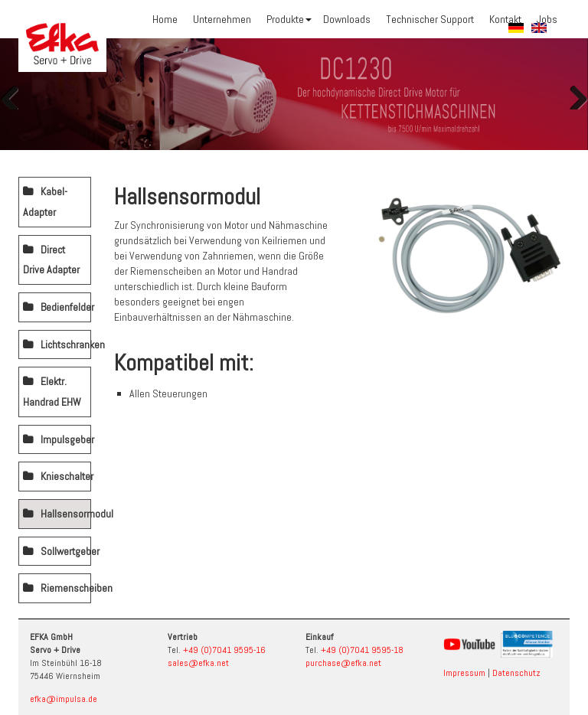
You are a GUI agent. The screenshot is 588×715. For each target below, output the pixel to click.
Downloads (347, 19)
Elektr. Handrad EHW (52, 392)
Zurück (15, 94)
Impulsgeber (66, 439)
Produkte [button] (289, 19)
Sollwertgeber (66, 551)
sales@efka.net (198, 663)
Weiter (573, 94)
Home (165, 19)
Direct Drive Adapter (51, 260)
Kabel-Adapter (45, 202)
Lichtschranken (66, 344)
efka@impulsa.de (64, 699)
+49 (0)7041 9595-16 (224, 650)
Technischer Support (430, 19)
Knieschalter (66, 476)
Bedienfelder (66, 307)
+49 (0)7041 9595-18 (362, 650)
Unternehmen (222, 19)
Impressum (464, 673)
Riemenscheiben (66, 588)
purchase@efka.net (343, 663)
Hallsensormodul (66, 514)
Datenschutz (516, 673)
